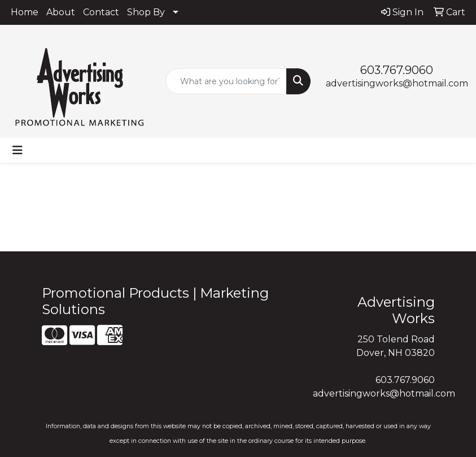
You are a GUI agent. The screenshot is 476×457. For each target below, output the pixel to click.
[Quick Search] (226, 81)
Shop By (146, 12)
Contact (101, 12)
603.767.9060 (397, 70)
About (61, 12)
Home (25, 12)
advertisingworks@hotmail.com (397, 83)
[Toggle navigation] (18, 150)
